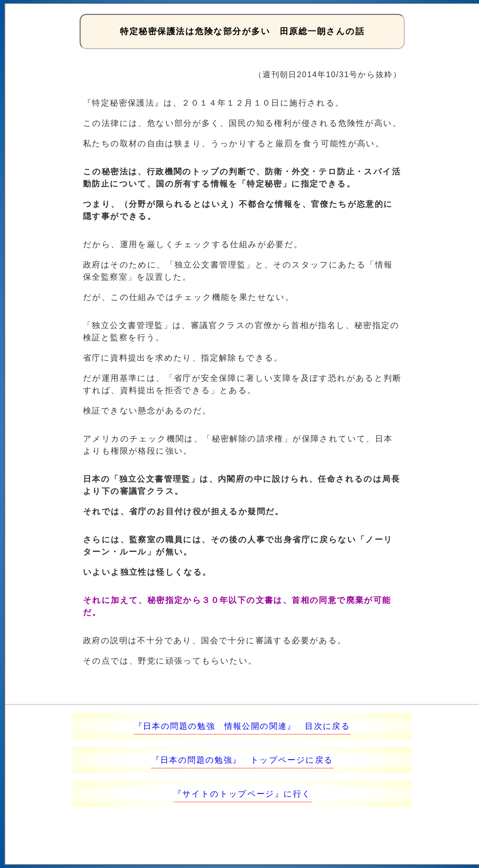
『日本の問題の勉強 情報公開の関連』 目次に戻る (242, 726)
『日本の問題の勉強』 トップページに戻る (242, 760)
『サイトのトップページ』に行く (242, 794)
